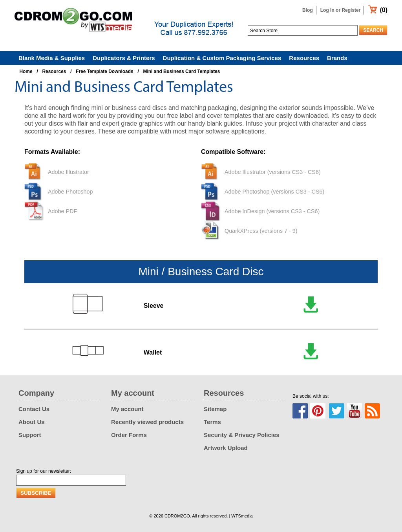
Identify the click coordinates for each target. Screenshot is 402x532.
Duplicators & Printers (124, 58)
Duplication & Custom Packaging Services (222, 58)
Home (26, 71)
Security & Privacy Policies (242, 435)
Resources (304, 58)
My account (127, 409)
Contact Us (34, 409)
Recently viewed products (147, 422)
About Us (32, 422)
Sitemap (215, 409)
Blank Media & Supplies (52, 58)
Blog (308, 10)
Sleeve (154, 306)
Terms (212, 422)
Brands (337, 58)
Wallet (153, 352)
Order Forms (129, 435)
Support (30, 435)
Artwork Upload (226, 448)
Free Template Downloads (104, 71)
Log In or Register (341, 10)
